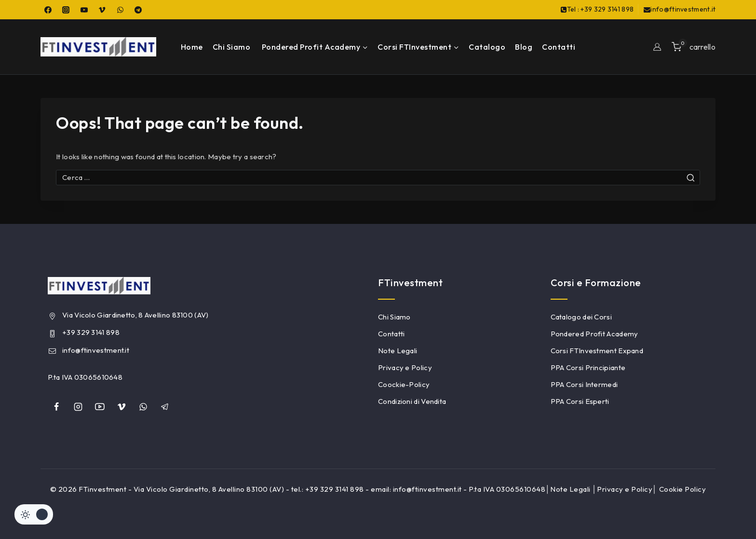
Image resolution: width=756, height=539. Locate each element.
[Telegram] (138, 10)
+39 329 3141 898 (91, 332)
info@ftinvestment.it (96, 350)
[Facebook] (48, 10)
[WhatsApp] (120, 10)
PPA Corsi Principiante (588, 367)
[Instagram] (66, 10)
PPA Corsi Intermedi (584, 384)
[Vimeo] (102, 10)
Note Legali (398, 351)
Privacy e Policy (405, 367)
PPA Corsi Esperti (580, 401)
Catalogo (487, 47)
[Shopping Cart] (694, 47)
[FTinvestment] (98, 47)
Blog (524, 47)
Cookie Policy (683, 489)
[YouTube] (84, 10)
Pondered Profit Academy (594, 334)
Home (192, 47)
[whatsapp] (143, 407)
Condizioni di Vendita (412, 401)
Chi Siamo (232, 47)
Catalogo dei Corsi (581, 317)
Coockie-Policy (404, 384)
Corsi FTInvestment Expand (597, 351)
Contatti (559, 47)
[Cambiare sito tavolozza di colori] (34, 514)
